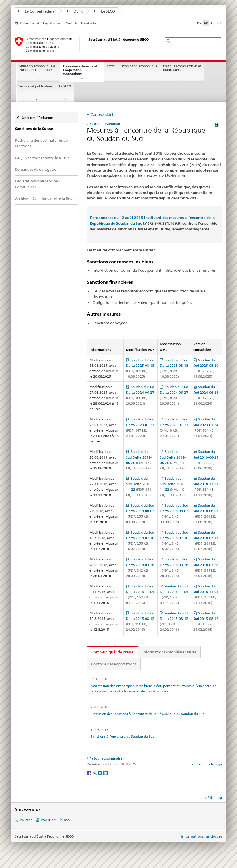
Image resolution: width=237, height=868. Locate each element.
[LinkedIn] (106, 773)
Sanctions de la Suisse (34, 129)
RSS (67, 820)
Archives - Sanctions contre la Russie (46, 199)
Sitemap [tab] (215, 797)
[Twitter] (95, 773)
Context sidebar (104, 114)
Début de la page (209, 764)
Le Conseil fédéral (37, 11)
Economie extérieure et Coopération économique (80, 72)
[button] (169, 41)
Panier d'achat (29, 23)
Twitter (26, 820)
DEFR (75, 11)
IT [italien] (212, 23)
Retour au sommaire (106, 124)
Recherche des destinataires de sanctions (41, 143)
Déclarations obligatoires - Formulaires (38, 184)
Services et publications (36, 86)
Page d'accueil (52, 23)
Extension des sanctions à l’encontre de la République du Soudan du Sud (148, 714)
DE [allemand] (199, 23)
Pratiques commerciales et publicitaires (182, 68)
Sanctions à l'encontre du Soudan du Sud (123, 736)
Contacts (71, 23)
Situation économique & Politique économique (37, 68)
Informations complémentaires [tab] (169, 652)
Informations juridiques (201, 836)
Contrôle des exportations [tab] (114, 664)
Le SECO (105, 11)
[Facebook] (90, 773)
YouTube (48, 820)
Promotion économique (140, 66)
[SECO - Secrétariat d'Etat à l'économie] (83, 44)
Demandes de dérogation (37, 169)
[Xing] (101, 773)
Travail (111, 66)
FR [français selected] (206, 23)
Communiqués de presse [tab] (112, 652)
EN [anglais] (219, 23)
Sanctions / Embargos (37, 116)
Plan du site (88, 23)
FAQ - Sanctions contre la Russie (42, 158)
